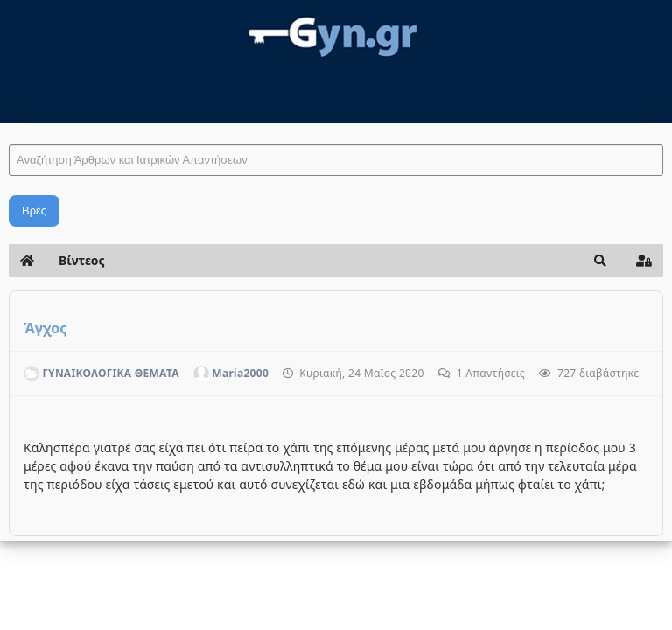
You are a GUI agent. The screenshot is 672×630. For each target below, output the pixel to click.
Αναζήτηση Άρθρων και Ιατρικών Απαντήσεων (9, 127)
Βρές (34, 210)
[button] (600, 261)
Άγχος (45, 328)
